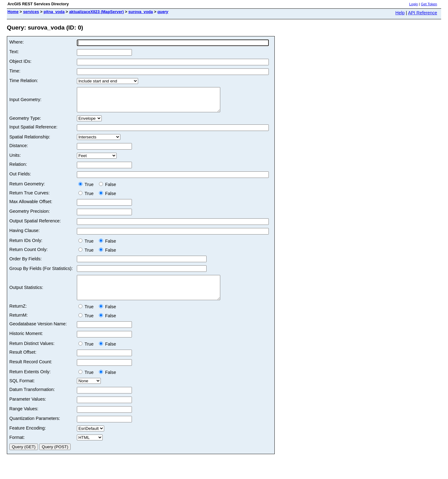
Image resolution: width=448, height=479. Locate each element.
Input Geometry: (25, 102)
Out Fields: (20, 179)
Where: (16, 42)
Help (400, 13)
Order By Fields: (26, 263)
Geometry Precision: (30, 216)
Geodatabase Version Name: (38, 333)
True (87, 189)
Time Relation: (24, 81)
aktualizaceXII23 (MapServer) (96, 12)
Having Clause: (25, 235)
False (107, 189)
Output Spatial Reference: (35, 226)
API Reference (422, 13)
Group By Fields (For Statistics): (41, 273)
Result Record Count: (31, 371)
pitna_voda (54, 12)
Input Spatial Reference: (33, 132)
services (31, 12)
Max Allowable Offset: (31, 206)
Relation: (18, 169)
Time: (15, 71)
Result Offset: (23, 361)
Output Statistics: (26, 295)
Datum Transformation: (32, 399)
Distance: (19, 150)
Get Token (429, 4)
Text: (14, 52)
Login (413, 4)
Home (13, 12)
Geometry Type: (25, 123)
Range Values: (24, 418)
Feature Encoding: (28, 437)
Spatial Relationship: (30, 142)
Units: (15, 160)
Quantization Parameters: (35, 428)
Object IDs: (20, 61)
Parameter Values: (28, 408)
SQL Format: (22, 390)
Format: (17, 447)
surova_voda (140, 12)
